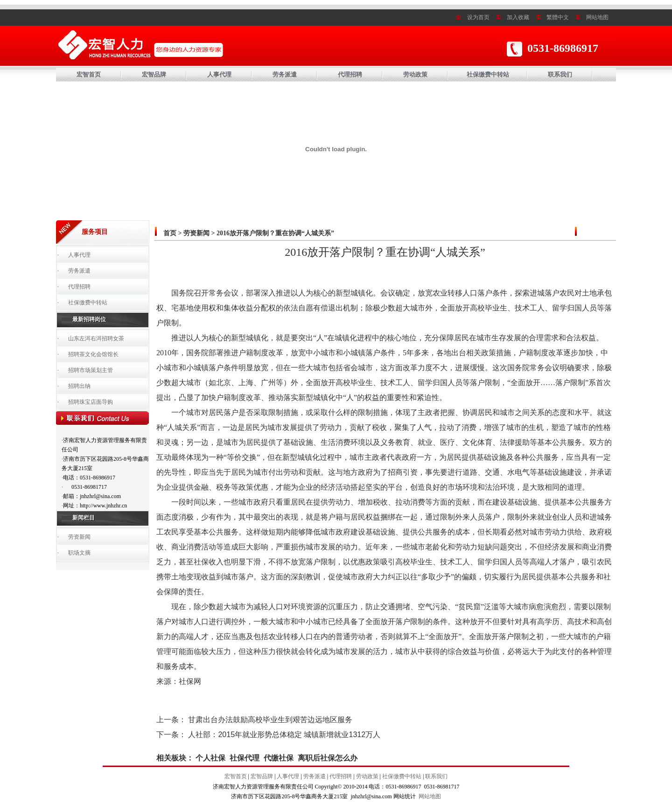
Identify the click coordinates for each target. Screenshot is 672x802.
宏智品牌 (154, 74)
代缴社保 (279, 758)
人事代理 (219, 74)
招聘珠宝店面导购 (91, 402)
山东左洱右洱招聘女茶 (96, 338)
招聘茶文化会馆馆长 (93, 354)
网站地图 (597, 17)
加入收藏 (518, 17)
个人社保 (210, 758)
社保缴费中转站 (488, 74)
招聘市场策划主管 (91, 370)
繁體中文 (558, 17)
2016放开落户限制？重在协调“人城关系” (275, 233)
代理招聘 (350, 74)
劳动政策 (415, 74)
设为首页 (478, 17)
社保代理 (245, 758)
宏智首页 (89, 74)
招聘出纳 (79, 386)
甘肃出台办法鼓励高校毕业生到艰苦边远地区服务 (270, 720)
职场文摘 (79, 553)
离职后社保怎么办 (328, 758)
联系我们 (560, 74)
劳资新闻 (79, 537)
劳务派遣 (285, 74)
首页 (170, 233)
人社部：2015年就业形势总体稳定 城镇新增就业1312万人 (284, 735)
